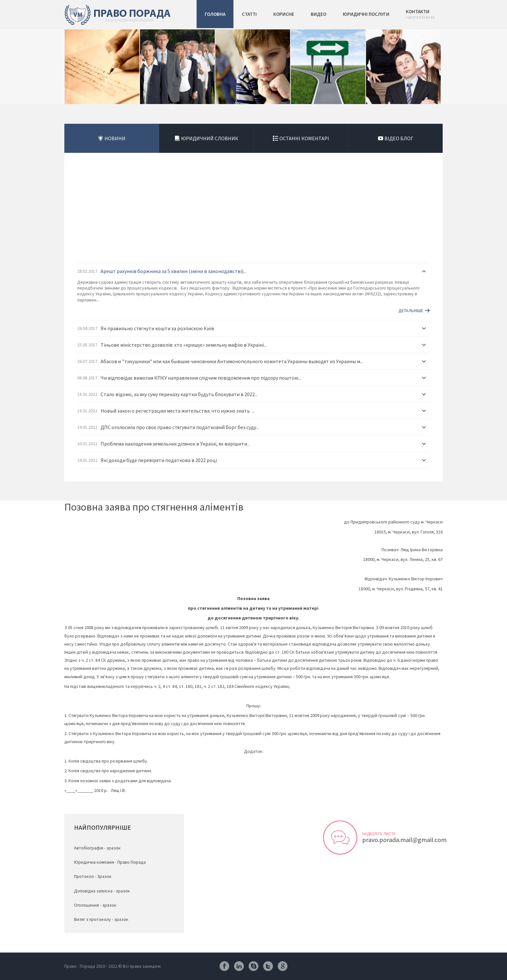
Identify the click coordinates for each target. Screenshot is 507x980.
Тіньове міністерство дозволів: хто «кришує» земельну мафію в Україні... (184, 345)
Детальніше (411, 311)
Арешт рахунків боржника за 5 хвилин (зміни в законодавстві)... (173, 271)
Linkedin (239, 966)
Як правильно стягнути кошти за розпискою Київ (157, 328)
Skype (253, 966)
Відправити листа (340, 838)
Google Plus (283, 966)
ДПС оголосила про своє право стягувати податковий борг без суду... (180, 427)
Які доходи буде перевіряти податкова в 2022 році (159, 460)
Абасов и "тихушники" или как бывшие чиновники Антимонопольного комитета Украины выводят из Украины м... (232, 361)
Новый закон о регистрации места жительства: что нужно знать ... (178, 411)
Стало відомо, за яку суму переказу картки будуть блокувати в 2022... (179, 394)
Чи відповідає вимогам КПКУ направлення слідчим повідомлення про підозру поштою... (201, 378)
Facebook (224, 966)
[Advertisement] (253, 214)
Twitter (268, 966)
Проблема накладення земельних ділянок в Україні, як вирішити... (175, 444)
